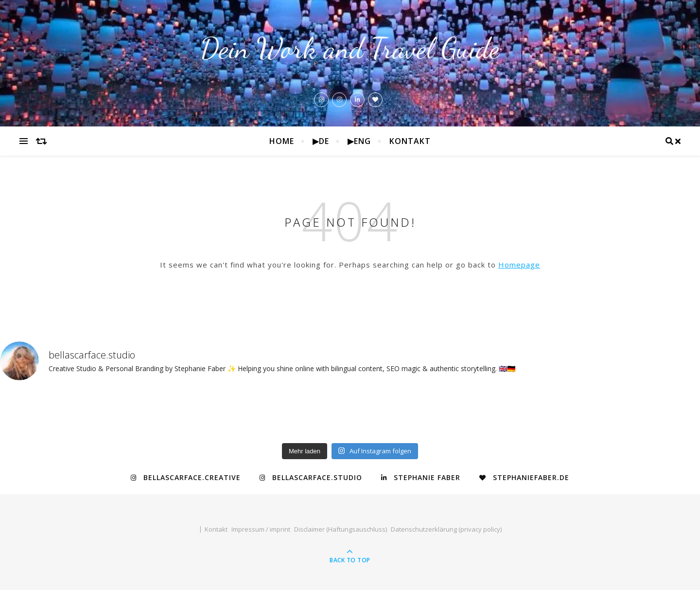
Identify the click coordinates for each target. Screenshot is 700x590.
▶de (321, 141)
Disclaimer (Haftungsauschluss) (341, 529)
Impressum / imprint (261, 529)
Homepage (519, 265)
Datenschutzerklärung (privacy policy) (446, 529)
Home (282, 141)
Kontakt (410, 141)
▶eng (359, 141)
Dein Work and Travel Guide (350, 48)
